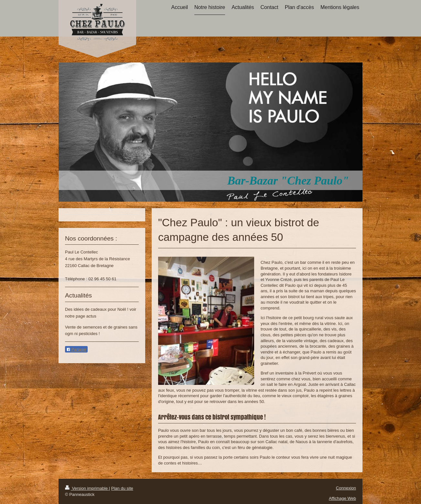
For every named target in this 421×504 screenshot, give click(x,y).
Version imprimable (87, 488)
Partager (76, 350)
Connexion (346, 488)
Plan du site (122, 488)
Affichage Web (342, 498)
